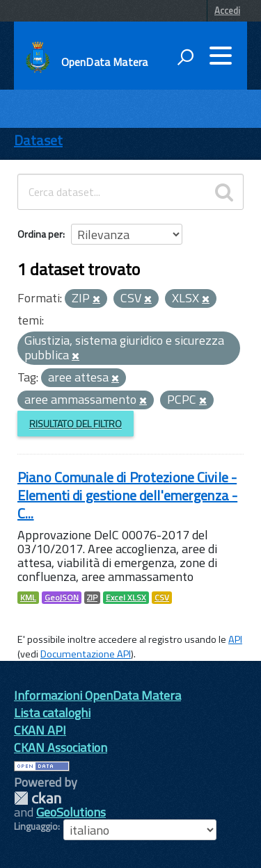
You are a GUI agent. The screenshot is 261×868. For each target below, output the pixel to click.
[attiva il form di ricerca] (185, 57)
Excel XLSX (126, 598)
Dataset (38, 140)
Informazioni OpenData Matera (97, 695)
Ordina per (40, 234)
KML (28, 598)
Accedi (227, 10)
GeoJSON (62, 598)
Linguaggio (36, 826)
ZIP (92, 598)
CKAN (38, 798)
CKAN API (40, 730)
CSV (162, 598)
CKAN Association (61, 747)
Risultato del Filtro (76, 424)
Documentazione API (86, 654)
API (235, 639)
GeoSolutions (71, 812)
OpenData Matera (104, 62)
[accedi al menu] (221, 56)
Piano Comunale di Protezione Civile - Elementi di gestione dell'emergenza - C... (127, 495)
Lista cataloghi (52, 713)
